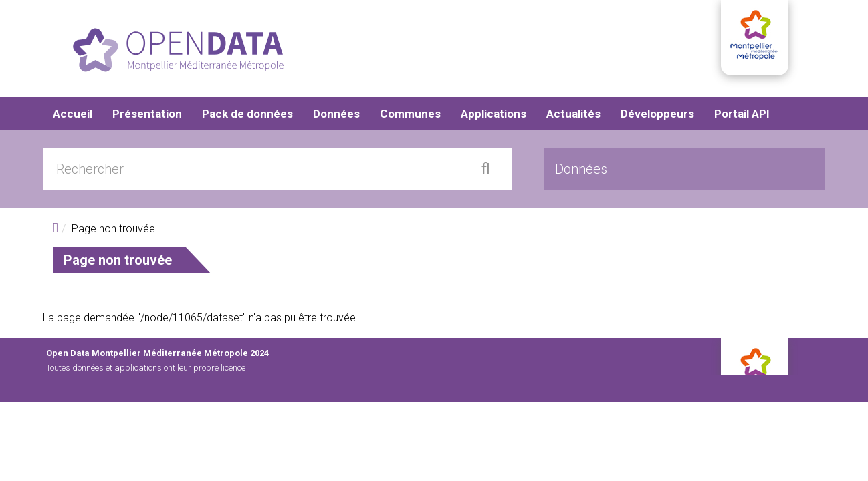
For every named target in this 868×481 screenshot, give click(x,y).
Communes (410, 114)
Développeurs (657, 114)
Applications (494, 114)
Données (336, 114)
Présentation (147, 114)
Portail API (742, 114)
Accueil (73, 114)
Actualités (573, 114)
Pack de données (247, 114)
